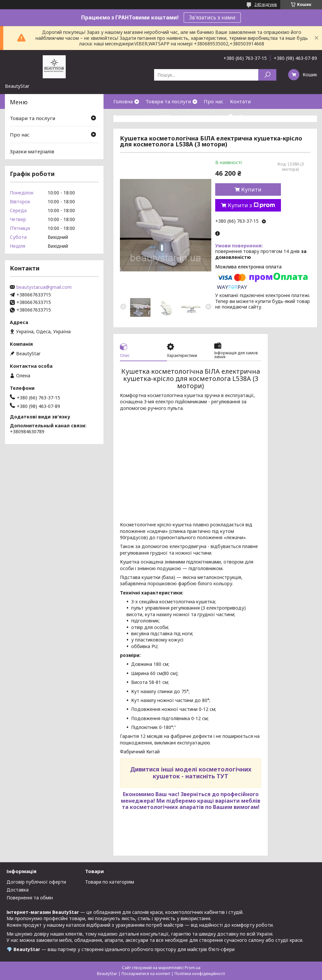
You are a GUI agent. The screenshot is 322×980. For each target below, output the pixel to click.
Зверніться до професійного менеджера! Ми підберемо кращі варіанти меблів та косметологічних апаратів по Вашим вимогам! (191, 801)
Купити (251, 189)
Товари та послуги (168, 101)
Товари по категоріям (110, 882)
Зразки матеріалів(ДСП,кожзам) (153, 116)
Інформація (213, 116)
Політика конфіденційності (200, 974)
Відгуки (249, 116)
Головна (123, 101)
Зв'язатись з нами (212, 17)
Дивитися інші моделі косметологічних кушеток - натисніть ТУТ (191, 773)
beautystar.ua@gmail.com (44, 287)
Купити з (251, 205)
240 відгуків (266, 4)
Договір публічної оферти (36, 882)
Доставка (18, 890)
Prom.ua (193, 968)
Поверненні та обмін (30, 898)
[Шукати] (267, 75)
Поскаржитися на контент (146, 974)
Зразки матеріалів (32, 151)
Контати (240, 101)
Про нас (214, 101)
